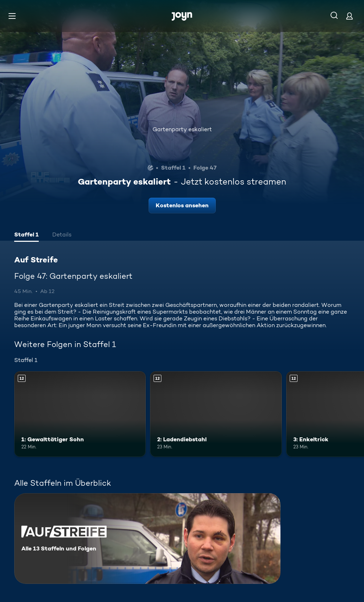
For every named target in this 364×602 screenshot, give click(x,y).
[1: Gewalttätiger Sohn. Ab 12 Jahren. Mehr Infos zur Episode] (80, 414)
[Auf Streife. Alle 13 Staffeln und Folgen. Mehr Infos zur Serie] (147, 539)
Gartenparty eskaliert (182, 129)
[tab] (26, 235)
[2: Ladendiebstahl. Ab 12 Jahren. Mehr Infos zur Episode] (216, 414)
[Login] (349, 16)
